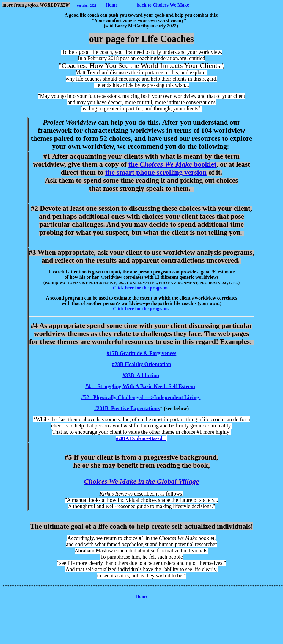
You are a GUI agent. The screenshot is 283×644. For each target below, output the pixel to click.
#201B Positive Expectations (127, 408)
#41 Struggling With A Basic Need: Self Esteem (140, 386)
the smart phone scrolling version (156, 172)
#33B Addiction (141, 375)
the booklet (172, 164)
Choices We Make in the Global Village (141, 481)
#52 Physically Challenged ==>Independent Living (141, 397)
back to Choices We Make (163, 5)
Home (112, 5)
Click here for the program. (141, 288)
